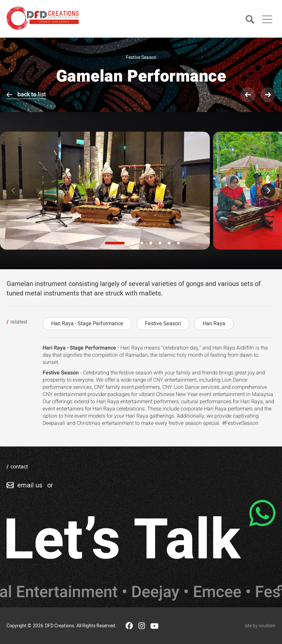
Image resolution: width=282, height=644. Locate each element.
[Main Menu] (267, 19)
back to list (32, 95)
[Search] (250, 20)
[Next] (268, 191)
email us (30, 485)
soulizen (267, 626)
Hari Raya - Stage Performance (87, 324)
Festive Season (163, 324)
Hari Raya (214, 324)
